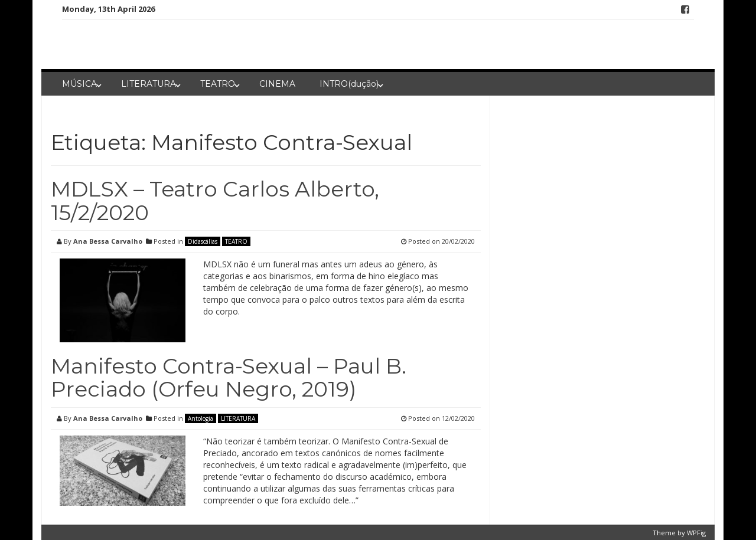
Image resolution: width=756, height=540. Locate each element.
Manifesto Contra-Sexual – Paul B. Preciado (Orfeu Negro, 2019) (229, 378)
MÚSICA (79, 84)
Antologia (201, 418)
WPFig (696, 533)
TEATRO (218, 84)
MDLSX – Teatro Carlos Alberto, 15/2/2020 (215, 201)
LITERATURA (149, 84)
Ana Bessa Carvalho (108, 241)
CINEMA (277, 84)
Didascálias (203, 241)
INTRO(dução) (349, 84)
